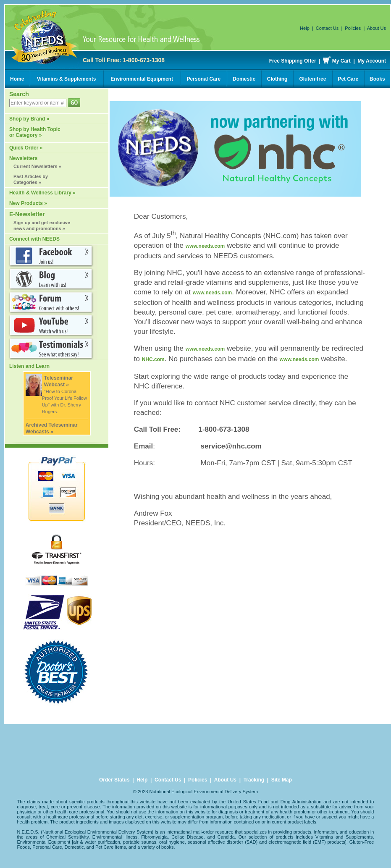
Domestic (244, 79)
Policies (353, 28)
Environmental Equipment (142, 79)
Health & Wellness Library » (42, 193)
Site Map (282, 780)
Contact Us (327, 28)
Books (377, 79)
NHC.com (153, 359)
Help (305, 28)
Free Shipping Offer (293, 61)
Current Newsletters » (37, 166)
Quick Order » (26, 148)
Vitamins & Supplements (66, 79)
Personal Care (204, 79)
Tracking (254, 780)
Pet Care (348, 79)
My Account (372, 61)
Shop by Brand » (29, 119)
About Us (377, 28)
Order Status (114, 780)
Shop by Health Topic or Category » (35, 132)
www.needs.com (205, 246)
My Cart (341, 61)
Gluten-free (312, 79)
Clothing (277, 79)
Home (17, 79)
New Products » (28, 203)
